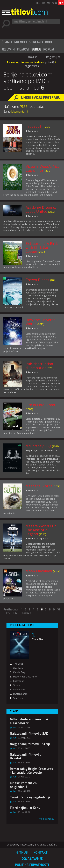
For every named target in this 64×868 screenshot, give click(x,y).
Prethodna (10, 610)
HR (44, 3)
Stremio (36, 42)
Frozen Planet (37, 280)
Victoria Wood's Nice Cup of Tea (43, 168)
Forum (49, 49)
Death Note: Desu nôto (25, 677)
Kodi (49, 42)
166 (15, 613)
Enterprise (19, 681)
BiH (38, 3)
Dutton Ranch (20, 694)
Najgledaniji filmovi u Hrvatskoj (26, 756)
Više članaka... (47, 819)
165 (8, 613)
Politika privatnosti (32, 865)
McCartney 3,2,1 (38, 446)
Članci (7, 42)
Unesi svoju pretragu (41, 98)
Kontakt (41, 853)
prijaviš (50, 62)
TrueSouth (35, 126)
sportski (44, 539)
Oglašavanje (32, 859)
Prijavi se (32, 57)
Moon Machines (39, 571)
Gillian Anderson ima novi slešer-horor (29, 721)
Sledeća (26, 613)
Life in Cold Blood (40, 405)
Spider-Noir (19, 690)
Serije (36, 49)
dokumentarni (32, 131)
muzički (40, 451)
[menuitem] (7, 42)
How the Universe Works (40, 322)
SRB (61, 3)
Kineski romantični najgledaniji (24, 785)
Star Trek (18, 698)
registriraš (32, 66)
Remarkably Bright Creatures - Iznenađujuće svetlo (31, 771)
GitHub (22, 853)
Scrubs (17, 685)
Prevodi (21, 42)
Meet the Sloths (39, 486)
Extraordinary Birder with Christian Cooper (43, 248)
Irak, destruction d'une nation (39, 366)
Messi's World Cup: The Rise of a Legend (41, 530)
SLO (55, 3)
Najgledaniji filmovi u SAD (29, 734)
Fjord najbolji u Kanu (25, 808)
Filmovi (23, 49)
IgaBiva (13, 727)
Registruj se (53, 57)
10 (59, 610)
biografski (30, 451)
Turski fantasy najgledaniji (30, 797)
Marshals (18, 668)
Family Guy (19, 672)
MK (49, 3)
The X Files (38, 639)
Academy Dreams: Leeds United (41, 210)
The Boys (18, 664)
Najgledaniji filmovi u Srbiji (30, 744)
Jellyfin (8, 49)
